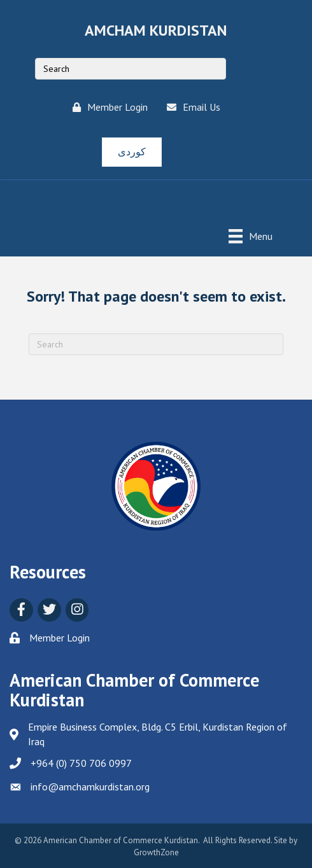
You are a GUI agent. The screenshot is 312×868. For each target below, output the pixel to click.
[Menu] (251, 236)
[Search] (156, 344)
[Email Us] (190, 107)
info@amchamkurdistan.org (90, 787)
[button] (132, 152)
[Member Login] (107, 107)
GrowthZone (156, 852)
